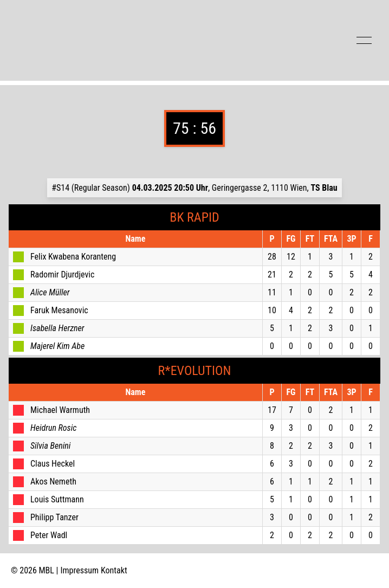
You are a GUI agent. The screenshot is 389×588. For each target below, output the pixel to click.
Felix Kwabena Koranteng (73, 257)
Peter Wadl (49, 535)
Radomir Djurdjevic (62, 274)
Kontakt (114, 570)
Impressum (80, 570)
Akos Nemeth (53, 482)
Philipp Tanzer (54, 517)
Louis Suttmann (57, 499)
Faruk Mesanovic (59, 310)
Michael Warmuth (60, 410)
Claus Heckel (53, 464)
